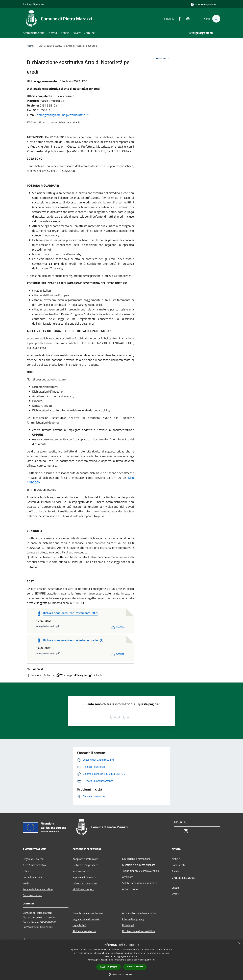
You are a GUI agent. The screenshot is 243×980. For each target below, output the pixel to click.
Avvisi (175, 871)
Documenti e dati (33, 895)
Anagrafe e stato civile (85, 859)
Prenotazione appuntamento (89, 913)
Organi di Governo (33, 859)
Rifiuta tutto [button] (135, 967)
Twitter (49, 675)
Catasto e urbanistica (85, 883)
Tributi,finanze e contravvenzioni (141, 871)
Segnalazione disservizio (86, 919)
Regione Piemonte (33, 4)
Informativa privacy (133, 919)
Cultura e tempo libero (85, 865)
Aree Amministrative (35, 865)
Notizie (176, 859)
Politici (27, 883)
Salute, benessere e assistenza (140, 883)
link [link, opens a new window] (154, 960)
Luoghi (176, 888)
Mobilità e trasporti (83, 889)
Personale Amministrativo (38, 889)
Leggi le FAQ (80, 925)
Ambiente (128, 877)
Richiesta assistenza (84, 931)
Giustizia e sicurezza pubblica (139, 865)
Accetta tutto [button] (109, 967)
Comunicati (178, 865)
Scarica (117, 626)
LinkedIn (96, 675)
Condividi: (35, 669)
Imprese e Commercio (85, 877)
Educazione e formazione (136, 859)
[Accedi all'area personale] (203, 4)
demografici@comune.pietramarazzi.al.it (63, 115)
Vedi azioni (163, 58)
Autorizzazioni (130, 889)
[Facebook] (178, 19)
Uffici (26, 871)
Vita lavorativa (81, 871)
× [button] (239, 943)
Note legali (128, 925)
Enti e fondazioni (32, 877)
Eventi (176, 894)
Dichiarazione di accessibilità (138, 931)
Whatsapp (64, 675)
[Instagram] (186, 19)
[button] (121, 974)
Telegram (80, 675)
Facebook (34, 675)
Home (30, 46)
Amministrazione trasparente (139, 913)
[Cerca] (216, 19)
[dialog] (121, 960)
